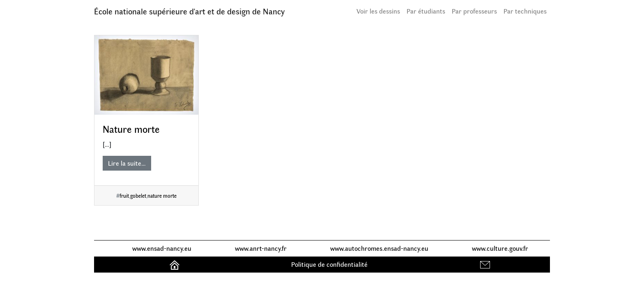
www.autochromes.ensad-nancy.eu (379, 248)
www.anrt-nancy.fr (261, 248)
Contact (486, 264)
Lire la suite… (127, 163)
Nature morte (131, 129)
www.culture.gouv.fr (500, 248)
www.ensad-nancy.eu (162, 248)
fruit (124, 195)
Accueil (176, 264)
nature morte (162, 195)
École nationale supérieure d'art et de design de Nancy (189, 11)
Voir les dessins (378, 11)
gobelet (138, 195)
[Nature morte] (146, 75)
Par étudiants (426, 11)
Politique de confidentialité (329, 264)
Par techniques (525, 11)
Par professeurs (474, 11)
